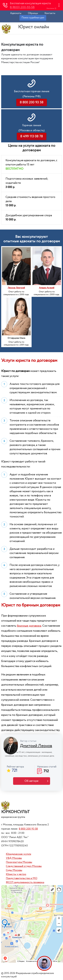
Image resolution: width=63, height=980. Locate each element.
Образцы (33, 13)
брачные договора (29, 626)
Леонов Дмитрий (16, 288)
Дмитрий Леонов (36, 746)
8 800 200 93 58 (28, 829)
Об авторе (32, 781)
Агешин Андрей (47, 288)
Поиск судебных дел (33, 18)
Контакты (50, 13)
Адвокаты (16, 13)
